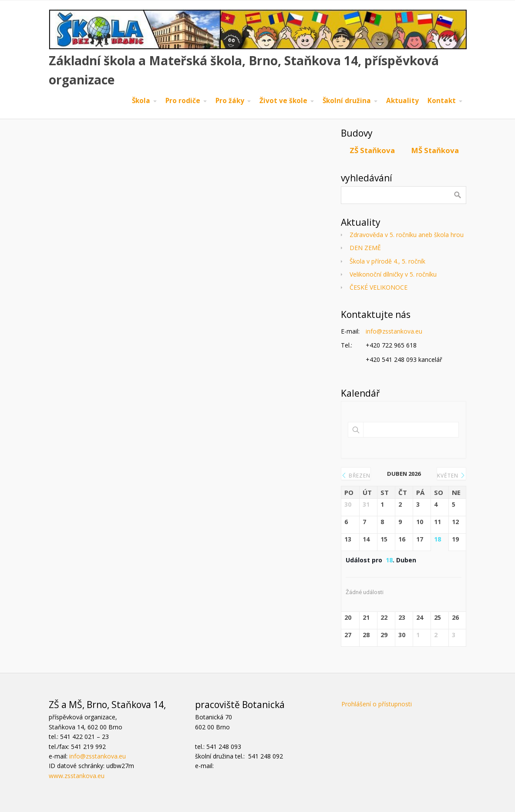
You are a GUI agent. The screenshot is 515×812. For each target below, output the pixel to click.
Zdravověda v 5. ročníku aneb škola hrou (407, 235)
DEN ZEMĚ (365, 248)
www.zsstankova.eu (77, 776)
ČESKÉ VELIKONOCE (379, 287)
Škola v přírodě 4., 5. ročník (387, 261)
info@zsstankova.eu (394, 331)
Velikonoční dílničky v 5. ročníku (393, 274)
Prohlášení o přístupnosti (377, 704)
